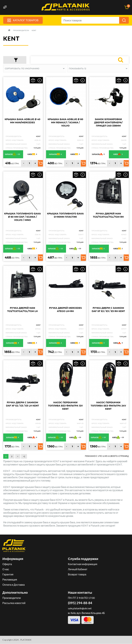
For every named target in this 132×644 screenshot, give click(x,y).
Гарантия (8, 574)
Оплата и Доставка (14, 585)
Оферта (7, 564)
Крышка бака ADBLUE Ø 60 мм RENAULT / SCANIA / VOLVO (65, 122)
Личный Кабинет (78, 569)
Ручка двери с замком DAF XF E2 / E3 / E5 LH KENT (23, 404)
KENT (38, 136)
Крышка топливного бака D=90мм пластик (65, 215)
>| (24, 456)
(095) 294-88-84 (80, 603)
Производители (12, 598)
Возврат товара (77, 574)
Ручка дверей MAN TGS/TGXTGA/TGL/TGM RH (108, 215)
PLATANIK (26, 640)
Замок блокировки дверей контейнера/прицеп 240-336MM (108, 122)
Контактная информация (83, 564)
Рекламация (10, 580)
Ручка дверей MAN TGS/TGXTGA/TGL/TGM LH (22, 310)
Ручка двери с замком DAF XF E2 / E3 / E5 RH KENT (108, 310)
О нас (6, 569)
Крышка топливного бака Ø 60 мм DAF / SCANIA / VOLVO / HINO (22, 217)
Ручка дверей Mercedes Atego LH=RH (65, 310)
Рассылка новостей (14, 603)
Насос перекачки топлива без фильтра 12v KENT (65, 406)
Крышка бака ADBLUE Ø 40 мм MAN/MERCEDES (22, 121)
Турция (37, 148)
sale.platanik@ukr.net (80, 608)
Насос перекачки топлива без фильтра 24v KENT (108, 406)
